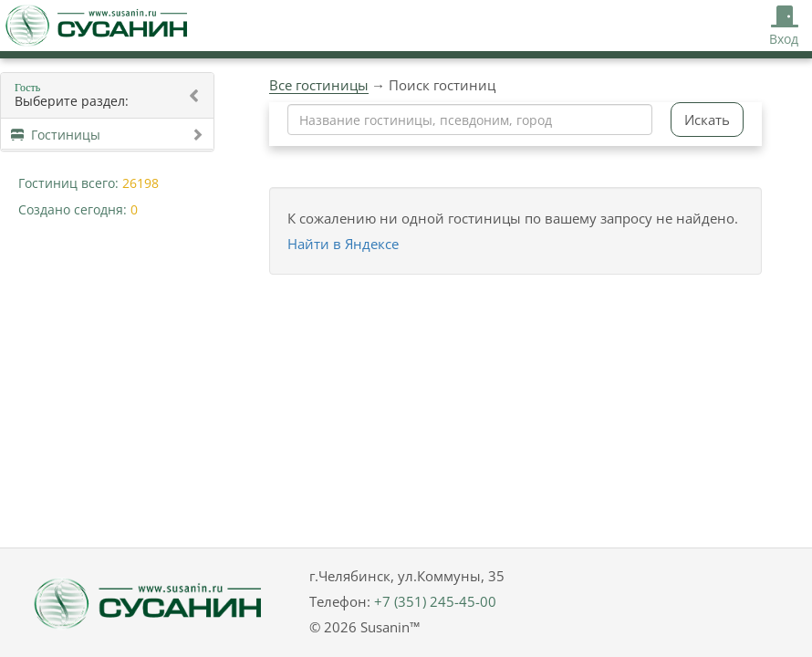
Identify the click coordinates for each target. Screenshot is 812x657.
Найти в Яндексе (343, 244)
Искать (707, 120)
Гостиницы (107, 135)
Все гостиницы (319, 85)
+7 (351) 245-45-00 (435, 601)
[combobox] (470, 120)
